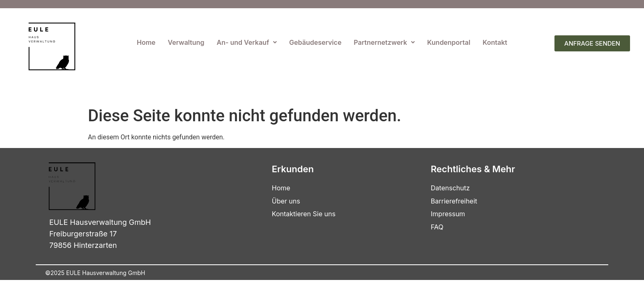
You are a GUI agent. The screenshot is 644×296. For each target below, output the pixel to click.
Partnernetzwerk (384, 42)
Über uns (286, 201)
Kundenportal (449, 42)
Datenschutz (450, 188)
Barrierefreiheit (454, 201)
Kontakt (495, 42)
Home (146, 42)
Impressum (448, 214)
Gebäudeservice (315, 42)
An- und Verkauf (247, 42)
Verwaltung (186, 42)
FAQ (437, 227)
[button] (247, 42)
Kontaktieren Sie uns (304, 214)
